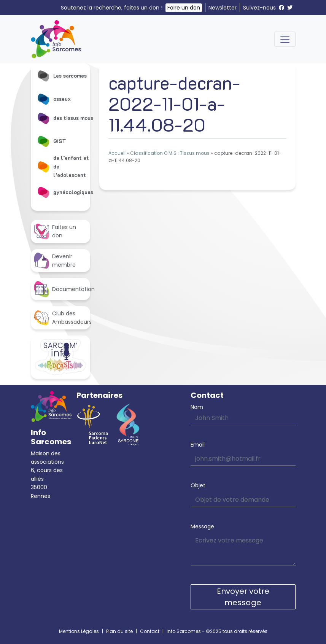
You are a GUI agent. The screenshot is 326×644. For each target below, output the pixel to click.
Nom (197, 407)
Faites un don (55, 231)
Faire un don (184, 8)
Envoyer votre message (243, 597)
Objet (198, 485)
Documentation (62, 289)
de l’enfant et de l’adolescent (63, 166)
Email (198, 445)
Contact (150, 631)
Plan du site (119, 631)
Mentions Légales (79, 631)
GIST (52, 141)
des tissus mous (65, 118)
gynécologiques (65, 192)
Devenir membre (55, 261)
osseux (54, 99)
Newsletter (223, 8)
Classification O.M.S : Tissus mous (170, 153)
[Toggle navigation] (285, 39)
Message (202, 526)
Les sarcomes (62, 76)
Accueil (117, 153)
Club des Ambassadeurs (62, 318)
